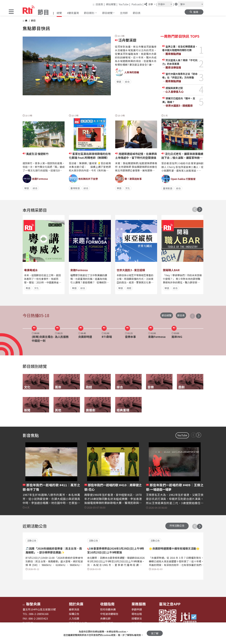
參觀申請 (137, 609)
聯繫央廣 (33, 604)
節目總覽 (167, 315)
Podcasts (137, 4)
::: (94, 4)
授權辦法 (137, 619)
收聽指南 (107, 604)
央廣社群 (105, 619)
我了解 (155, 633)
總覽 (59, 13)
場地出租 (137, 614)
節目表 (137, 13)
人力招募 (74, 619)
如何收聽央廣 (108, 609)
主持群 (124, 13)
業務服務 (139, 604)
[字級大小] (165, 4)
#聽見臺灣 (73, 13)
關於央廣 (76, 604)
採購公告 (74, 614)
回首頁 (100, 4)
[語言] (191, 4)
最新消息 (74, 609)
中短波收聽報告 (109, 614)
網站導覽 (112, 4)
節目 (33, 20)
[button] (11, 12)
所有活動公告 (177, 525)
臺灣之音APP (170, 604)
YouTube (124, 4)
